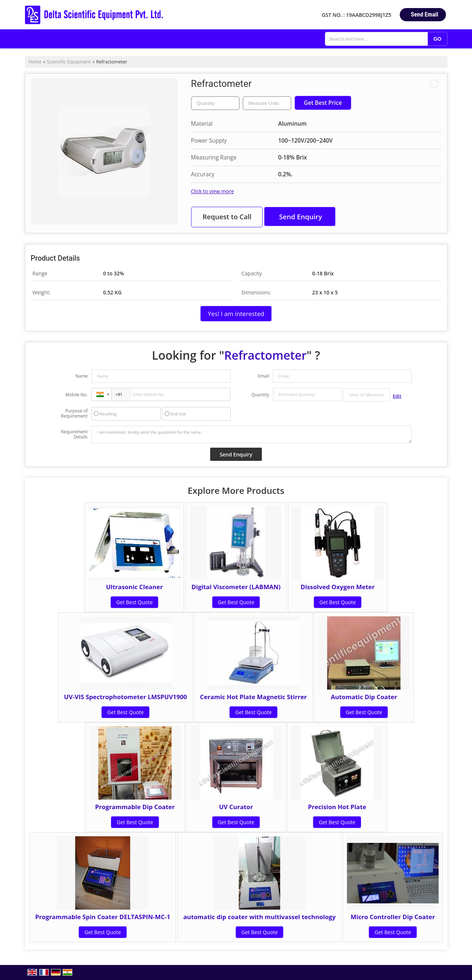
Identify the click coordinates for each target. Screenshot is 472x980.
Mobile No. (76, 395)
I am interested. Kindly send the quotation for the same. (252, 434)
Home (35, 62)
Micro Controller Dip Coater (393, 917)
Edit (397, 396)
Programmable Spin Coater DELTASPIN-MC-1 (103, 917)
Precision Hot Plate (337, 807)
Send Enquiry (301, 216)
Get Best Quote (135, 602)
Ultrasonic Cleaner (134, 587)
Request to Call (227, 216)
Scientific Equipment (69, 62)
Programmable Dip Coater (135, 807)
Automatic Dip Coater (364, 697)
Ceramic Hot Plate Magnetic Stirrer (253, 697)
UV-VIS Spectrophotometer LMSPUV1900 (126, 697)
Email (264, 376)
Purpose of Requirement (74, 414)
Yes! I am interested (236, 314)
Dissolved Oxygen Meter (337, 587)
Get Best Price (323, 103)
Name (81, 376)
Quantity (260, 395)
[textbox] (267, 103)
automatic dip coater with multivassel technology (260, 917)
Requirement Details (74, 434)
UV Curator (236, 807)
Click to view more (213, 191)
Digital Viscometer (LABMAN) (236, 587)
